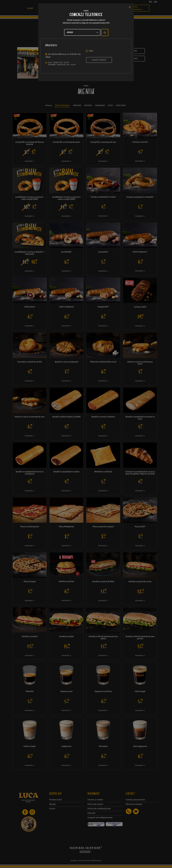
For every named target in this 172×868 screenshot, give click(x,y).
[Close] (130, 7)
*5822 (91, 51)
